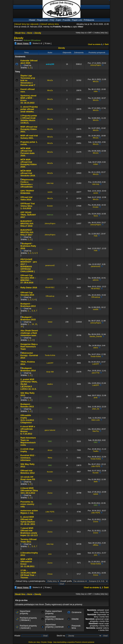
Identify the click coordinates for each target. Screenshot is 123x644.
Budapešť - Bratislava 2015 (28, 318)
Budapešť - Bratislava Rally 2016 (28, 246)
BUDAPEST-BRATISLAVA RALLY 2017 (27, 232)
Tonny (50, 419)
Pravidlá (66, 20)
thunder (50, 472)
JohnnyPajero (96, 65)
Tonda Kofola (50, 355)
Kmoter (50, 206)
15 (36, 324)
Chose (50, 574)
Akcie (30, 33)
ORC (50, 335)
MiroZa (50, 80)
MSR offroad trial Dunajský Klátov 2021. (29, 129)
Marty (50, 458)
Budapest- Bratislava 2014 (28, 369)
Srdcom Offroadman (32, 40)
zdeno (96, 348)
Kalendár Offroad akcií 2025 (29, 62)
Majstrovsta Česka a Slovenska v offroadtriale (27, 183)
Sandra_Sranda (96, 336)
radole (96, 494)
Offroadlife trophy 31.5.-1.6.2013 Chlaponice (27, 419)
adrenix (50, 279)
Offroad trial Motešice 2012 (28, 472)
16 (22, 326)
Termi (96, 216)
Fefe (96, 236)
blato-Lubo (96, 420)
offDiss (96, 545)
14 (33, 324)
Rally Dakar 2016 (29, 288)
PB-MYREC (50, 287)
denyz (50, 450)
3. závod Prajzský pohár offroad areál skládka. (29, 109)
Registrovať (43, 20)
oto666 (96, 309)
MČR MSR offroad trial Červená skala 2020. (27, 152)
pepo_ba (96, 409)
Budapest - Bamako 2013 (27, 405)
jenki (50, 308)
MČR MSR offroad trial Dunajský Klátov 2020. (29, 163)
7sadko (96, 451)
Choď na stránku (94, 44)
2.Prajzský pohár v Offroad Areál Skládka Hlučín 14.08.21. (29, 119)
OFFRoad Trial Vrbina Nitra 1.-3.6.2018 (28, 206)
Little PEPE (96, 466)
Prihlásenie (89, 20)
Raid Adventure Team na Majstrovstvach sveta (28, 441)
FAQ (52, 20)
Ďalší (107, 44)
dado (50, 481)
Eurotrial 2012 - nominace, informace (28, 458)
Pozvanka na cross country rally (27, 504)
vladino (50, 384)
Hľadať (32, 20)
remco (50, 249)
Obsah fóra (20, 33)
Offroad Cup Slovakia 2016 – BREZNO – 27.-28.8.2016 (28, 279)
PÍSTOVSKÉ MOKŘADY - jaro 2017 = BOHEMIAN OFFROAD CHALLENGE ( (29, 265)
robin (96, 91)
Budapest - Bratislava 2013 (28, 305)
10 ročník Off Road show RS (28, 478)
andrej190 (50, 64)
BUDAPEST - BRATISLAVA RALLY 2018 (27, 224)
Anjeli (58, 20)
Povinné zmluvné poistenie (85, 642)
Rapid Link (77, 20)
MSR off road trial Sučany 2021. (29, 137)
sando (50, 192)
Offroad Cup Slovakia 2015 (27, 294)
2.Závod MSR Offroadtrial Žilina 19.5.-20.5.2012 (29, 491)
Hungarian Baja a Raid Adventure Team (29, 347)
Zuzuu (50, 493)
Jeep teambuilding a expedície (64, 642)
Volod (50, 322)
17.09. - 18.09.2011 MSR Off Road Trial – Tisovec (28, 574)
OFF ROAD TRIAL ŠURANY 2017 (28, 215)
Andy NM (50, 372)
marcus (50, 215)
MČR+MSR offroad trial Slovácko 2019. (28, 173)
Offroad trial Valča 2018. (26, 198)
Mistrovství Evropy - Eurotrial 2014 (29, 355)
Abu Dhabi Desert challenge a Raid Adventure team (29, 333)
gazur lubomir (50, 430)
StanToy (96, 431)
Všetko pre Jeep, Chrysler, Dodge (41, 642)
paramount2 (50, 265)
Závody (38, 33)
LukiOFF (50, 363)
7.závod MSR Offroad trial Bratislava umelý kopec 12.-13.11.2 (29, 532)
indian (96, 164)
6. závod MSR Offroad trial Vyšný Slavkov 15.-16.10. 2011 (28, 521)
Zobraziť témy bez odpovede (27, 24)
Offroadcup (50, 296)
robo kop (50, 183)
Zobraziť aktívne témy (49, 24)
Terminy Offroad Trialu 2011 (29, 541)
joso (50, 554)
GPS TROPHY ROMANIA (27, 192)
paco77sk (96, 373)
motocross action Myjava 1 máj (29, 512)
